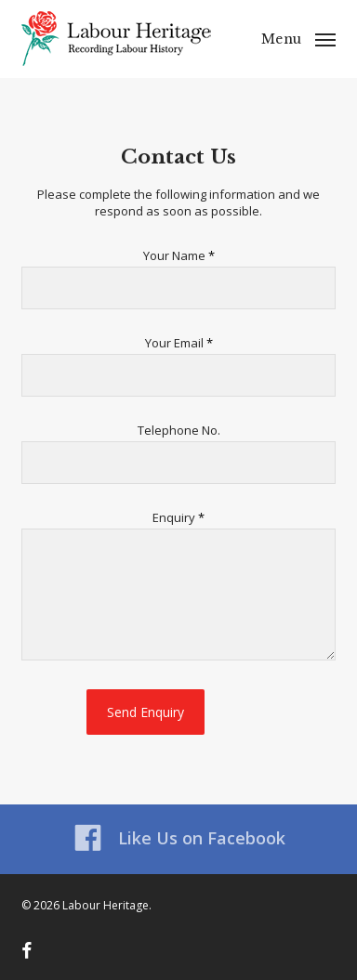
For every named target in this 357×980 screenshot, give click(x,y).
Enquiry (178, 517)
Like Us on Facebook (179, 838)
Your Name (179, 255)
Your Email (179, 343)
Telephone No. (179, 430)
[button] (298, 37)
